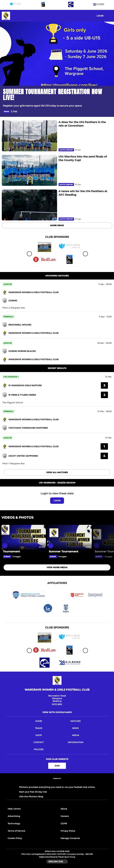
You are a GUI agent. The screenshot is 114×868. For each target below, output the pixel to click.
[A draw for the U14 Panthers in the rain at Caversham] (29, 136)
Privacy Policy (68, 831)
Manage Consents (70, 838)
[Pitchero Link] (57, 782)
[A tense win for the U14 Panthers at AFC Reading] (29, 205)
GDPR (64, 824)
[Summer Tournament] (70, 537)
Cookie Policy (15, 838)
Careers (65, 816)
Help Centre (14, 809)
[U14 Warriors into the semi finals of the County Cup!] (29, 170)
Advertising (14, 816)
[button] (109, 112)
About (64, 809)
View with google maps (57, 712)
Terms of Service (16, 831)
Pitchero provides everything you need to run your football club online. (57, 787)
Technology (14, 824)
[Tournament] (24, 537)
